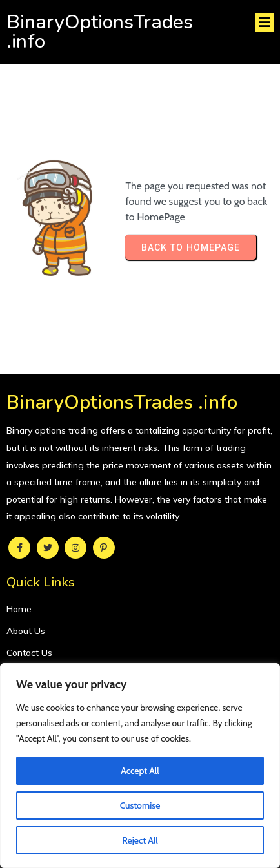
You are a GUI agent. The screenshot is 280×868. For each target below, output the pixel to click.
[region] (140, 766)
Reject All (140, 840)
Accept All (140, 771)
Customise (140, 805)
